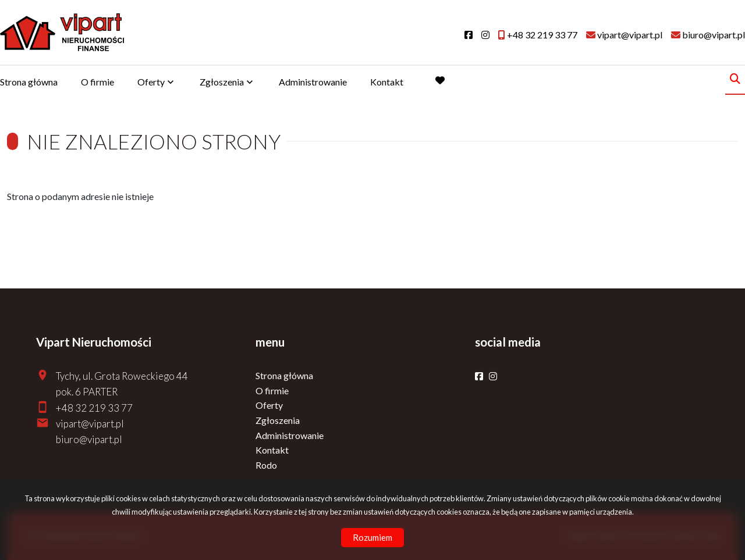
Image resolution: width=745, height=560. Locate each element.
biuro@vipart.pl (89, 439)
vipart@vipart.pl (90, 424)
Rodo (266, 465)
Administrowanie (313, 82)
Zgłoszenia (222, 82)
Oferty (151, 82)
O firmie (97, 82)
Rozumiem (372, 537)
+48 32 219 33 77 (94, 408)
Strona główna (29, 82)
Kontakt (387, 82)
